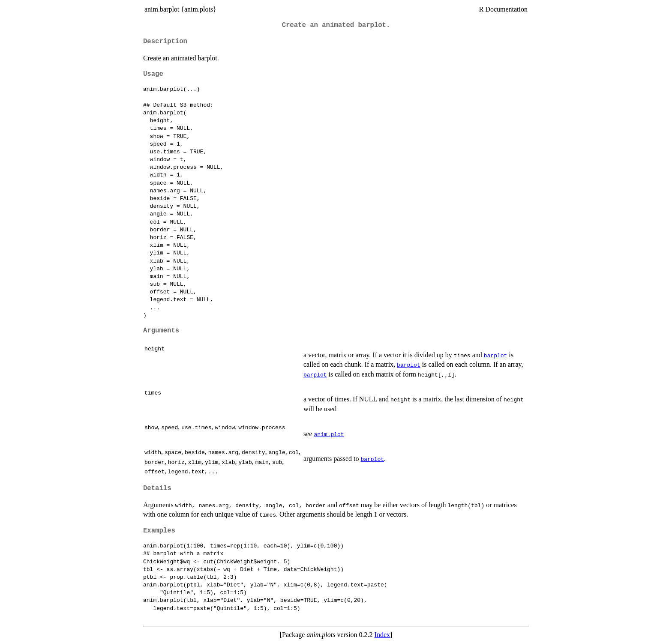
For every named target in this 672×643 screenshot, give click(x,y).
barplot (496, 355)
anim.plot (329, 434)
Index (382, 635)
